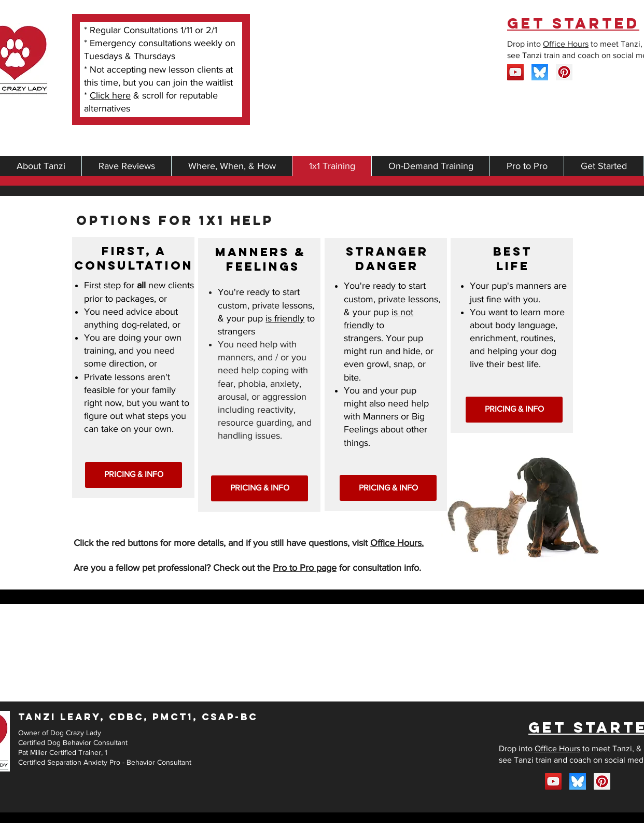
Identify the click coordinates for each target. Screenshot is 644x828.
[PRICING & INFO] (134, 475)
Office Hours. (397, 543)
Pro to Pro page (305, 568)
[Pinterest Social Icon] (564, 72)
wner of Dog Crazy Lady (62, 733)
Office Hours (566, 44)
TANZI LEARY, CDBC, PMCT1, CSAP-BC (138, 717)
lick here (113, 95)
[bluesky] (540, 72)
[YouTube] (515, 72)
